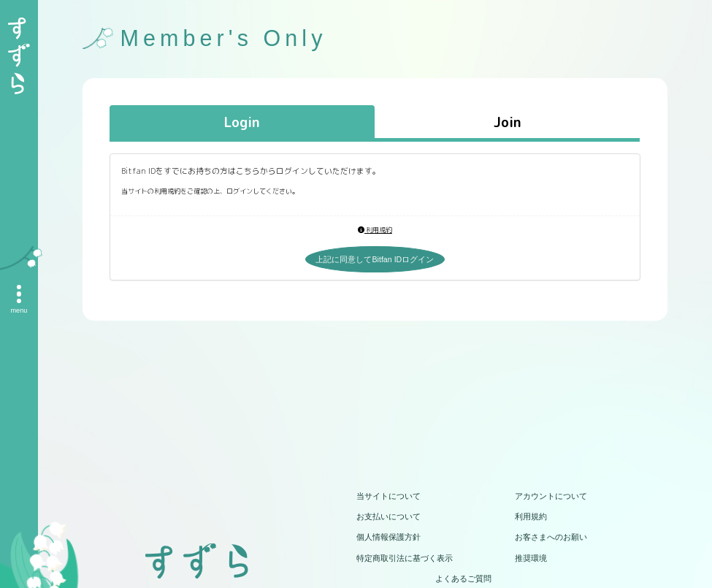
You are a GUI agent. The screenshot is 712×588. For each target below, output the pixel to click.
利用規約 (375, 230)
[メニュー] (19, 294)
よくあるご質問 (463, 579)
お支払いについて (388, 516)
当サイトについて (388, 496)
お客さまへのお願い (551, 537)
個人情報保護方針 (388, 537)
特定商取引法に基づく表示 (405, 558)
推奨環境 (531, 558)
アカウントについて (551, 496)
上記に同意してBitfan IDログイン (375, 259)
